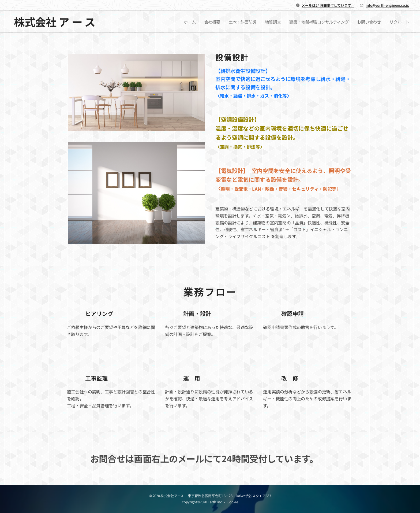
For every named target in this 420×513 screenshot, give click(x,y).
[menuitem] (189, 22)
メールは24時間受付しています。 (328, 5)
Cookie (233, 502)
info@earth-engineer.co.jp (387, 5)
